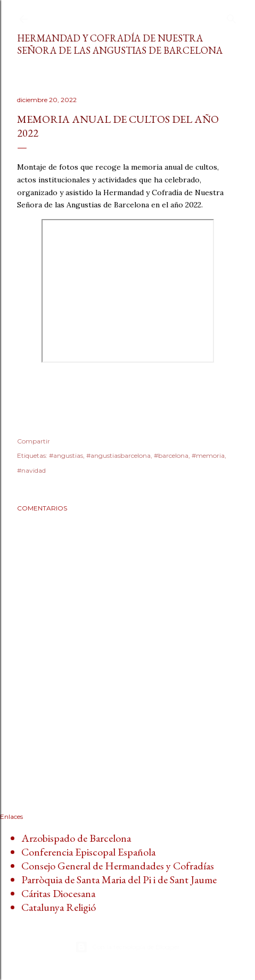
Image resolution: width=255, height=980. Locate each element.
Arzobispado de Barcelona (76, 838)
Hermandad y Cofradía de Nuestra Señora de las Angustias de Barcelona (120, 44)
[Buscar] (232, 17)
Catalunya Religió (59, 907)
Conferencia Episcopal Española (88, 852)
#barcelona (171, 455)
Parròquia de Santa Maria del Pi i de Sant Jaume (119, 880)
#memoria (208, 455)
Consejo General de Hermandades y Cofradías (118, 866)
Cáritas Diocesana (58, 893)
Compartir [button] (34, 441)
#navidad (31, 470)
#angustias (66, 455)
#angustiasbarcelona (118, 455)
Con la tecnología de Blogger (127, 947)
